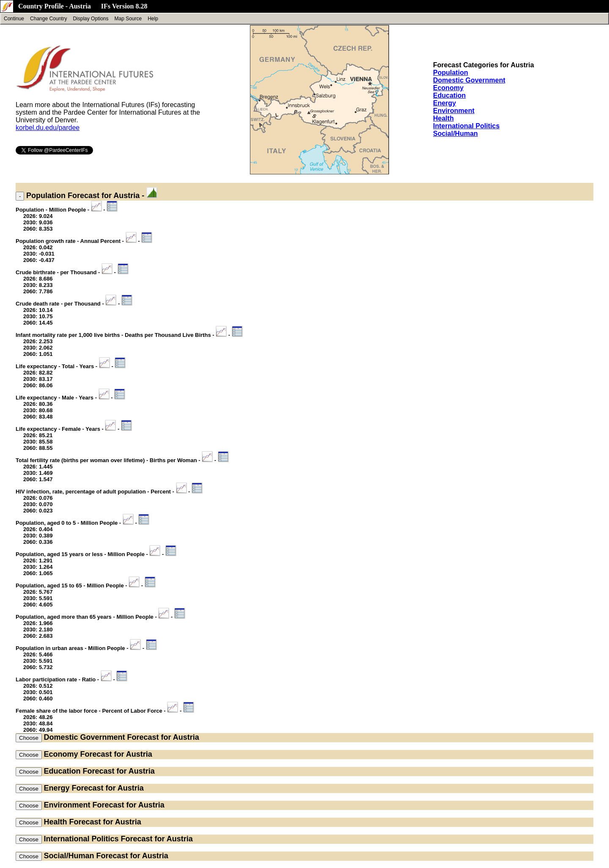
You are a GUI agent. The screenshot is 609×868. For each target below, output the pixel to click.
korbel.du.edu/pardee (48, 128)
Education (449, 95)
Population (451, 73)
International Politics (466, 126)
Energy (444, 103)
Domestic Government (469, 80)
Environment (454, 111)
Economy (448, 88)
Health (443, 118)
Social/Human (455, 134)
